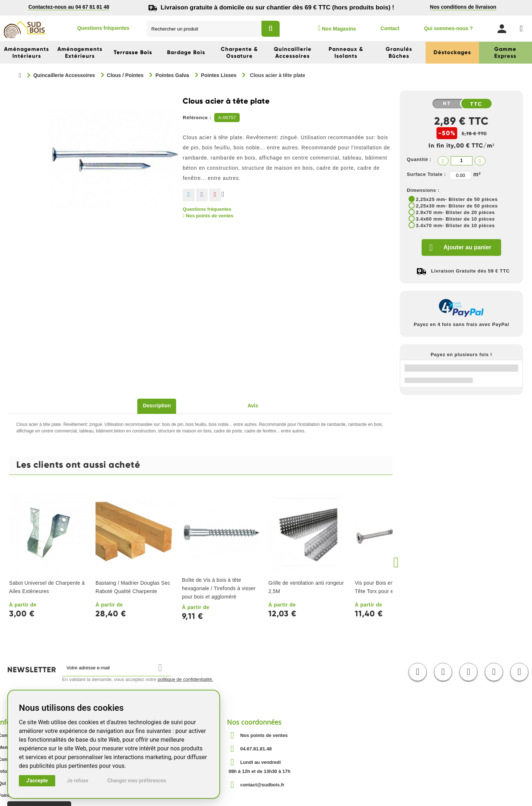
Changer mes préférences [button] (137, 781)
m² (477, 174)
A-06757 (227, 118)
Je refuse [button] (78, 781)
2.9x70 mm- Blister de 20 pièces (455, 212)
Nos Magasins (337, 28)
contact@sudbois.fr (262, 785)
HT (447, 104)
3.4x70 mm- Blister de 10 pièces (455, 225)
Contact (390, 28)
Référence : (197, 118)
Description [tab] (157, 406)
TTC (476, 104)
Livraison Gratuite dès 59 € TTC (470, 271)
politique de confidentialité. (185, 679)
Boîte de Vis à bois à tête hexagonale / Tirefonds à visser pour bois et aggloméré (219, 588)
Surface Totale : (426, 174)
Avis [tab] (253, 406)
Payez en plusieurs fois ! (461, 354)
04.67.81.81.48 (256, 749)
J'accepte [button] (37, 781)
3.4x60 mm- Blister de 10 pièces (455, 219)
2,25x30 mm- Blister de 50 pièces (457, 206)
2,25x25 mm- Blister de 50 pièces (457, 199)
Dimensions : (423, 190)
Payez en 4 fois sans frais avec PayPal (461, 324)
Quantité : (419, 159)
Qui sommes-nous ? (448, 28)
